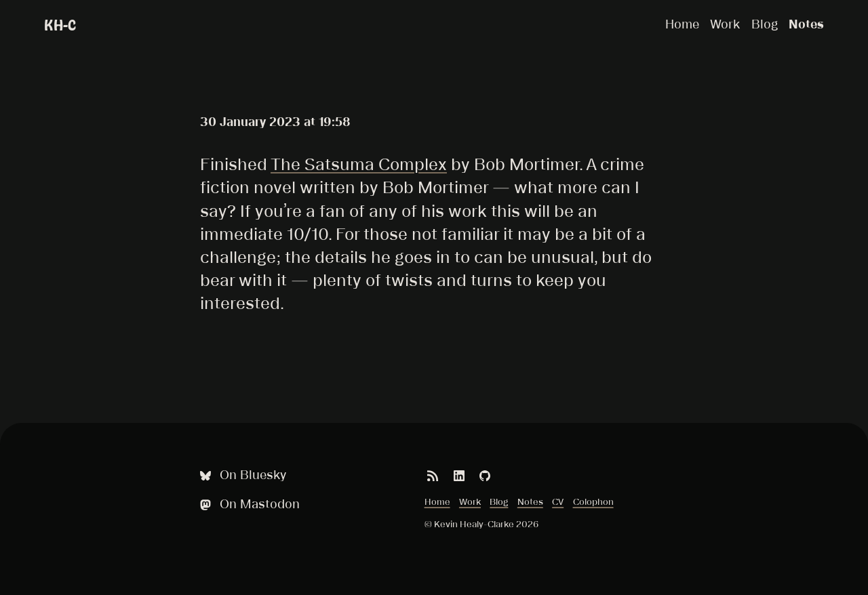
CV (558, 501)
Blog (765, 24)
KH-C (60, 25)
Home (682, 24)
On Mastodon (248, 505)
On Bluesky (241, 475)
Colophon (593, 501)
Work (725, 24)
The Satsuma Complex (359, 164)
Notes (806, 24)
